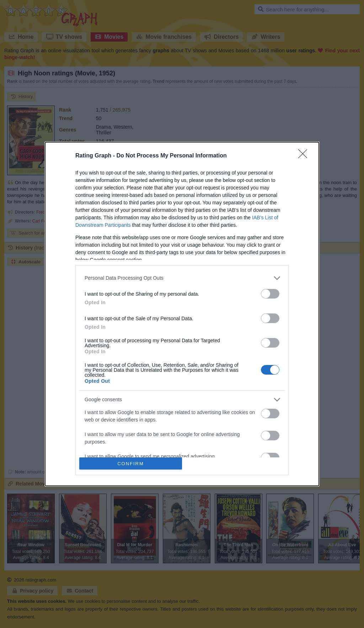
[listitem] (182, 278)
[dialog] (182, 314)
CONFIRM (131, 464)
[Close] (305, 156)
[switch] (270, 294)
